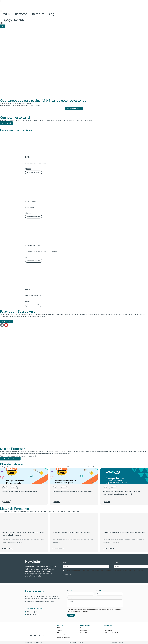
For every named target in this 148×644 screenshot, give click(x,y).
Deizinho (28, 157)
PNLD (6, 14)
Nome (64, 562)
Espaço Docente (13, 20)
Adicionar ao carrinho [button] (34, 172)
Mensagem (70, 598)
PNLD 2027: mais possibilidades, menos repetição (20, 492)
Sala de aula (14, 488)
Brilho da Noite (30, 201)
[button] (1, 23)
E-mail (116, 562)
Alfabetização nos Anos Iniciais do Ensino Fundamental (71, 532)
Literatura (37, 14)
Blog (51, 14)
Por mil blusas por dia (32, 245)
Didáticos (20, 14)
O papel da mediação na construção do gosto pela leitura (72, 492)
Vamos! (28, 289)
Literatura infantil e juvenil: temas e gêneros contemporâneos (124, 532)
